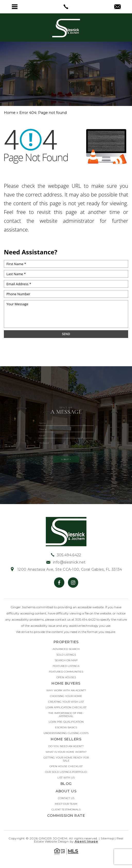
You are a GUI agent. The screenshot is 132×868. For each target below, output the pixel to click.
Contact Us (66, 798)
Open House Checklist (66, 766)
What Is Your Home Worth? (66, 752)
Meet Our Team (66, 804)
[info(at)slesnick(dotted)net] (117, 7)
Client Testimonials (66, 810)
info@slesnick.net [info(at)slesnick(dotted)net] (66, 562)
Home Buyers (66, 683)
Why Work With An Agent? (66, 691)
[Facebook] (59, 583)
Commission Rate (66, 816)
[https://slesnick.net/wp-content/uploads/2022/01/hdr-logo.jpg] (66, 531)
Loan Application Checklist (66, 708)
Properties (66, 642)
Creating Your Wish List (66, 702)
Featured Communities (66, 672)
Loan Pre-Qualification (66, 722)
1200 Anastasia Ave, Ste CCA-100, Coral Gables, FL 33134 (66, 570)
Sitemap (107, 838)
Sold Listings (66, 655)
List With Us (66, 778)
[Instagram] (73, 583)
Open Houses (66, 677)
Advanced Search (66, 649)
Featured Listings (66, 666)
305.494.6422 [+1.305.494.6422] (66, 555)
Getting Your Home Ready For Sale (66, 759)
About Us (66, 791)
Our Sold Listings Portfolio (66, 772)
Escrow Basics (66, 728)
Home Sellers (66, 739)
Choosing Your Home (66, 696)
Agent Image (86, 841)
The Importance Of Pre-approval (66, 715)
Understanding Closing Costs (66, 733)
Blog (66, 784)
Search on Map (66, 660)
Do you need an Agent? (66, 746)
